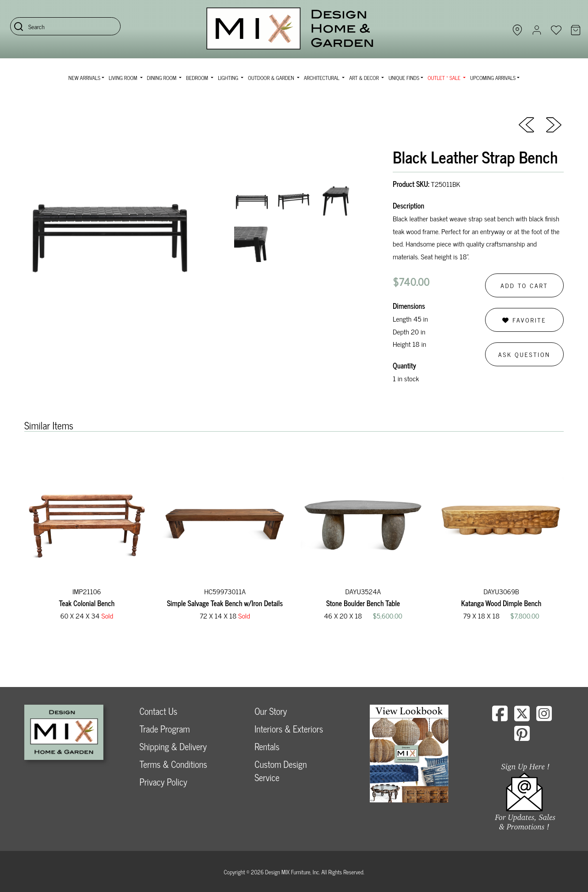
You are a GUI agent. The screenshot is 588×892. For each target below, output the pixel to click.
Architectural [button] (322, 78)
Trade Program (165, 729)
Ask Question (524, 354)
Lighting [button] (229, 78)
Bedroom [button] (198, 78)
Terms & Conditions (173, 764)
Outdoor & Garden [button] (271, 78)
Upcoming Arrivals (493, 78)
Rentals (267, 746)
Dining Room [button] (163, 78)
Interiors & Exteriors (289, 729)
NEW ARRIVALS (84, 78)
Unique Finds (404, 78)
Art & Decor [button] (364, 78)
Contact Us (159, 711)
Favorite (524, 320)
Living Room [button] (123, 78)
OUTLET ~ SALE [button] (445, 78)
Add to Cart (524, 285)
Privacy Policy (163, 782)
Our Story (271, 711)
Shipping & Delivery (173, 746)
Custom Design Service (281, 771)
